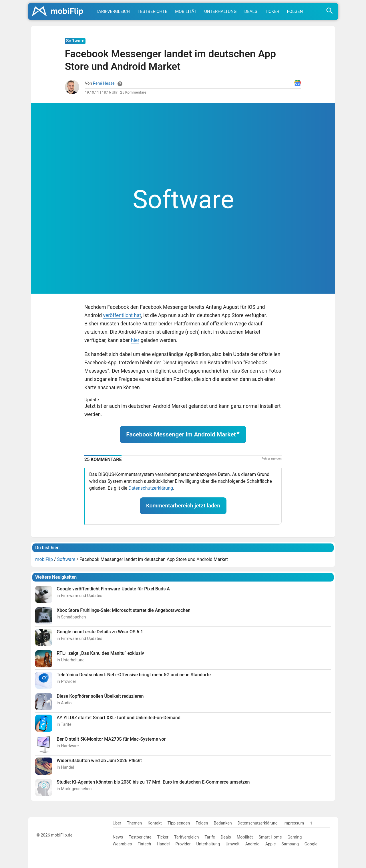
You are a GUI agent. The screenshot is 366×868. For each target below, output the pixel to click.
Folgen (295, 11)
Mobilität (186, 11)
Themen (134, 823)
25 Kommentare (133, 92)
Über (117, 823)
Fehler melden (272, 459)
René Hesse (104, 83)
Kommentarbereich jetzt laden (183, 506)
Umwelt (233, 844)
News (118, 837)
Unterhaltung (220, 11)
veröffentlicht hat (122, 315)
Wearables (122, 844)
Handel (163, 844)
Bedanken (223, 823)
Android (252, 844)
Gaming (295, 837)
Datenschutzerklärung (151, 488)
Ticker (272, 11)
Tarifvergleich (113, 11)
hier (135, 340)
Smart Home (270, 837)
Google (311, 844)
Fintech (144, 844)
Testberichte (152, 11)
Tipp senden (179, 823)
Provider (183, 844)
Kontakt (155, 823)
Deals (251, 11)
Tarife (210, 837)
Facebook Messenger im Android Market (181, 434)
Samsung (290, 844)
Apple (271, 844)
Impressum (294, 823)
